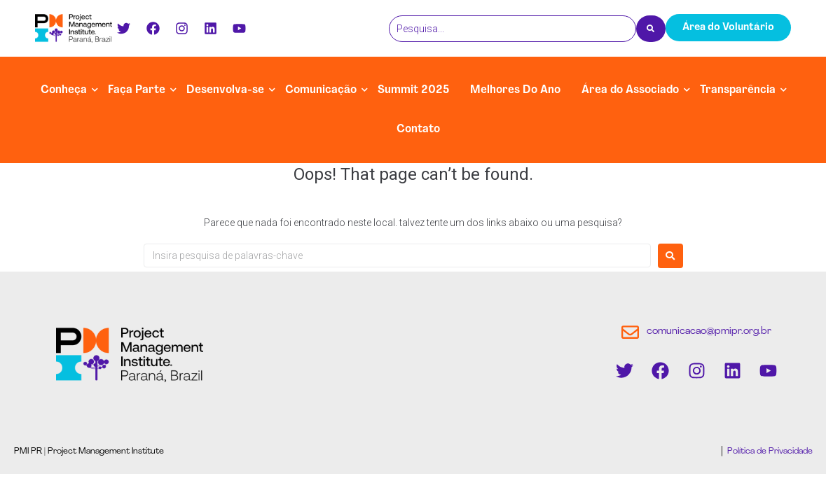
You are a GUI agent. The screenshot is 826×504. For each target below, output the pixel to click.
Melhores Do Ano (515, 90)
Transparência (738, 90)
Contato (418, 129)
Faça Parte (137, 90)
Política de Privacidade (769, 451)
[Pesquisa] (512, 29)
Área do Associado (630, 90)
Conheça (64, 90)
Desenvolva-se (225, 90)
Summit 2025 (413, 90)
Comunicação (321, 90)
